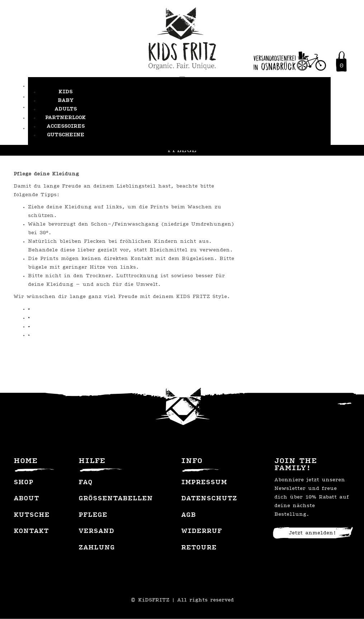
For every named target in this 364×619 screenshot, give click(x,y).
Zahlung (97, 548)
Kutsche (32, 515)
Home (26, 461)
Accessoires (66, 126)
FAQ (86, 483)
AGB (188, 515)
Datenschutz (209, 499)
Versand (96, 531)
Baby (66, 101)
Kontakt (31, 531)
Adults (66, 109)
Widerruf (202, 531)
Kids (65, 92)
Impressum (204, 483)
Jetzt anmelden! (312, 533)
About (26, 499)
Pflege (93, 515)
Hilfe (92, 461)
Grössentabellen (116, 499)
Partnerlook (65, 118)
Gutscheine (66, 135)
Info (192, 461)
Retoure (199, 548)
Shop (23, 483)
